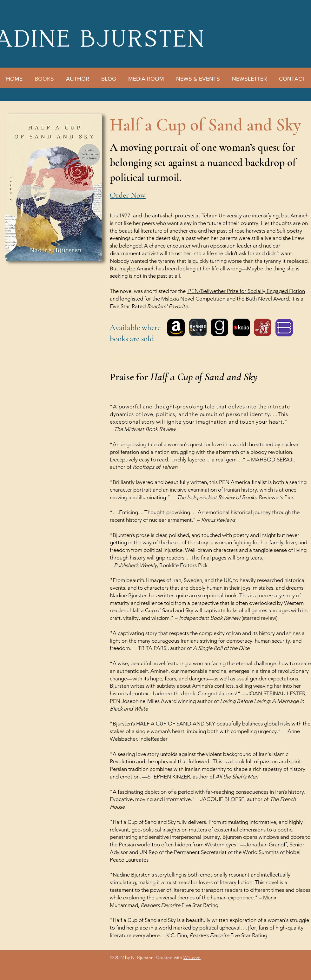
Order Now (128, 195)
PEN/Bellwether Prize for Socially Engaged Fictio (245, 291)
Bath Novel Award (267, 299)
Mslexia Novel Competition (193, 299)
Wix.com (192, 957)
